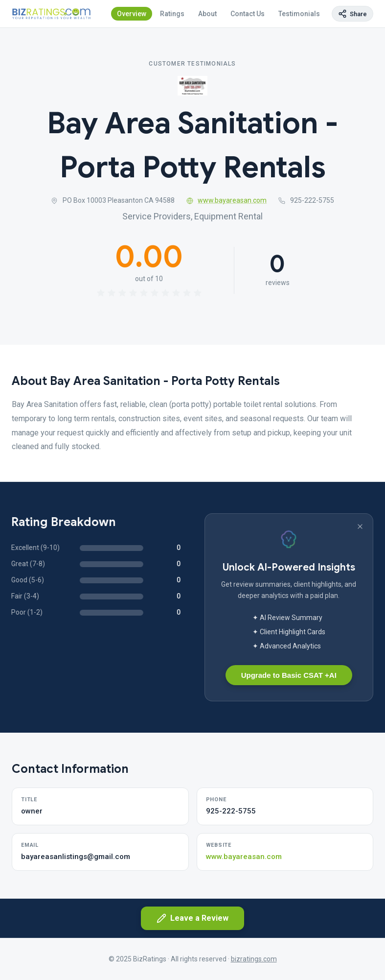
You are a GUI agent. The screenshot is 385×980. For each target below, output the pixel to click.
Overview (132, 14)
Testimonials (299, 14)
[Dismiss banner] (360, 526)
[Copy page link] (352, 14)
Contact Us (248, 14)
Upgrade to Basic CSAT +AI (289, 675)
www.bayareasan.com (227, 200)
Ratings (172, 14)
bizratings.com (254, 959)
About (207, 14)
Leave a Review (192, 918)
